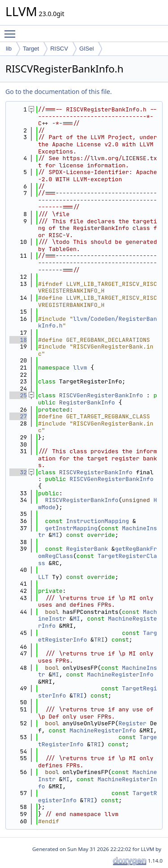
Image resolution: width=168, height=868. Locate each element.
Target (31, 49)
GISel (87, 49)
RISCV (59, 49)
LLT (43, 577)
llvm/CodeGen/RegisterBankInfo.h (97, 322)
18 (18, 340)
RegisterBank (87, 549)
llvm (80, 368)
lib (9, 49)
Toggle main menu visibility (12, 30)
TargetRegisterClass (97, 560)
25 (18, 395)
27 (18, 416)
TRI (99, 640)
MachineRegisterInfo (120, 674)
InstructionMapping (97, 521)
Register (132, 723)
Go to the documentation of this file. (58, 91)
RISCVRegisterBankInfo (96, 472)
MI (56, 535)
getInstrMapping (71, 528)
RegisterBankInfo (87, 402)
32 (18, 472)
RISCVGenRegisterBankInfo (101, 395)
